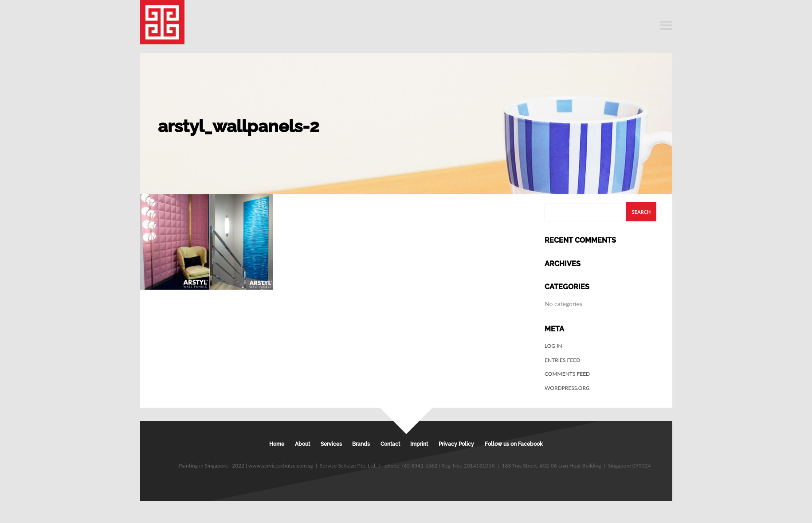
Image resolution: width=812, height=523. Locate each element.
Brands (361, 444)
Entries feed (562, 360)
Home (277, 444)
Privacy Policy (456, 444)
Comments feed (567, 374)
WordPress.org (567, 388)
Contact (390, 444)
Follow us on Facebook (514, 444)
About (302, 444)
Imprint (419, 444)
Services (331, 444)
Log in (553, 346)
